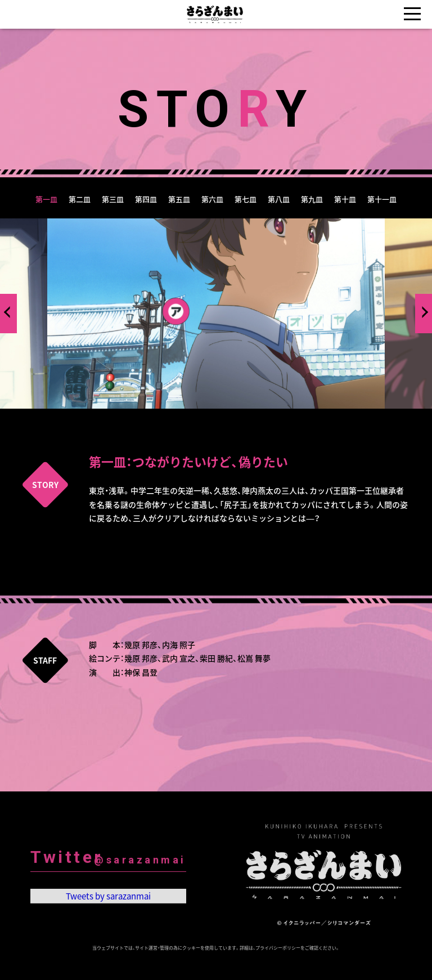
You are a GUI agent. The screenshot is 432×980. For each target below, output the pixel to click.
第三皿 (113, 199)
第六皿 (212, 199)
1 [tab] (191, 417)
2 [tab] (208, 417)
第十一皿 (382, 199)
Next (422, 312)
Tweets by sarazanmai (108, 901)
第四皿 (146, 199)
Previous (10, 312)
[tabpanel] (216, 314)
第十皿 (345, 199)
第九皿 (312, 199)
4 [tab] (241, 417)
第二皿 (80, 199)
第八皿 (279, 199)
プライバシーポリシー (278, 948)
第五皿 (179, 199)
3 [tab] (224, 417)
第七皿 (246, 199)
